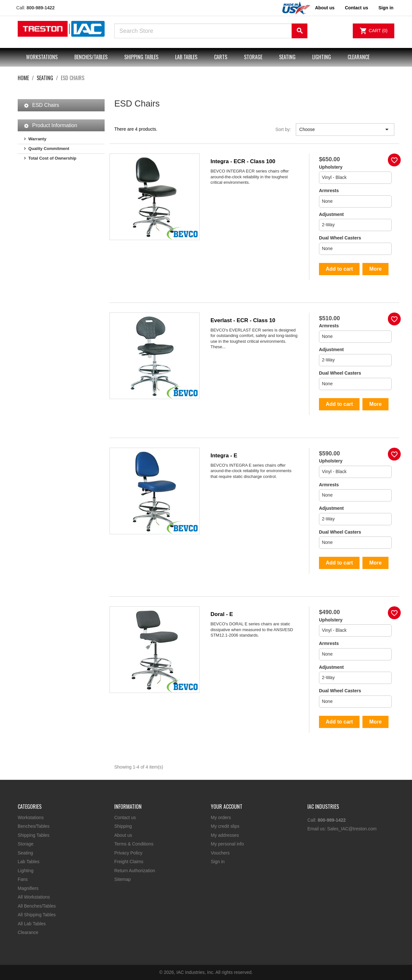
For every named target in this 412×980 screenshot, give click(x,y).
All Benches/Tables (37, 906)
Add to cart (339, 269)
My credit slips (225, 826)
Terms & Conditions (134, 844)
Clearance (359, 57)
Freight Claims (129, 862)
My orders (221, 817)
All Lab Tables (32, 924)
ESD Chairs (46, 105)
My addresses (225, 835)
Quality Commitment (49, 149)
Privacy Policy (128, 853)
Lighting (322, 57)
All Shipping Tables (37, 915)
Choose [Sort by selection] (345, 129)
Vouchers (220, 853)
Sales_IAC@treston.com (352, 829)
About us (325, 8)
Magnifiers (28, 888)
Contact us (356, 8)
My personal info (227, 844)
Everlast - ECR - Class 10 (243, 320)
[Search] (211, 31)
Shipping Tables (141, 57)
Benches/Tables (91, 57)
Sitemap (122, 879)
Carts (221, 57)
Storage (253, 57)
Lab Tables (186, 57)
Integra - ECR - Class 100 (243, 161)
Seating (287, 57)
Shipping (123, 826)
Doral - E (222, 614)
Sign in (218, 862)
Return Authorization (135, 871)
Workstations (42, 57)
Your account (227, 807)
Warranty (37, 139)
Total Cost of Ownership (52, 158)
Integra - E (224, 456)
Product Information (55, 125)
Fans (23, 879)
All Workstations (34, 897)
